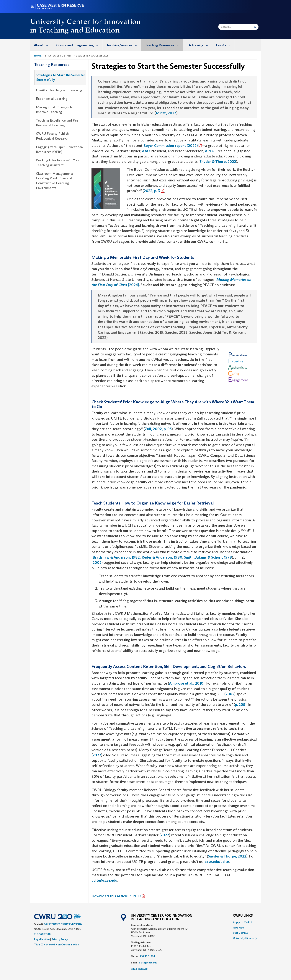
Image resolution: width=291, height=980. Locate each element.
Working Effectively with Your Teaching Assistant (58, 163)
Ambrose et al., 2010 (186, 683)
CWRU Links (243, 916)
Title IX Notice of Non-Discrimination (57, 944)
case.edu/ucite (217, 862)
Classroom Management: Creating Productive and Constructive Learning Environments (54, 181)
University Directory (245, 938)
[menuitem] (41, 45)
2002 (97, 562)
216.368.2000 (42, 934)
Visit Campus (241, 933)
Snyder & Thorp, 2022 (218, 162)
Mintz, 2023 (166, 113)
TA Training (199, 45)
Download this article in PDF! (116, 896)
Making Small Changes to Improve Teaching (55, 110)
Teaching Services (124, 45)
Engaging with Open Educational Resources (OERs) (60, 149)
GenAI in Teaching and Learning (59, 90)
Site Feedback (139, 969)
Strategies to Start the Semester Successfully (61, 78)
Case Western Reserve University (63, 924)
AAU (146, 151)
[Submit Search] (255, 27)
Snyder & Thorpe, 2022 (227, 856)
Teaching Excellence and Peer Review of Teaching (58, 123)
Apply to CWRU (242, 922)
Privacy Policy (60, 939)
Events (225, 45)
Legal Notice (42, 939)
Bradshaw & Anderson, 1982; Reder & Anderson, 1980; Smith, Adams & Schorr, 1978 (162, 557)
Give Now (239, 928)
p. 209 (240, 705)
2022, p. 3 (152, 191)
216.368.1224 (148, 956)
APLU (210, 151)
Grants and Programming (79, 45)
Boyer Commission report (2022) (170, 146)
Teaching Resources (164, 45)
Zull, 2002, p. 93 (158, 429)
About (43, 45)
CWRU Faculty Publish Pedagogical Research (52, 136)
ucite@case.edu (104, 880)
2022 (97, 755)
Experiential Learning (52, 99)
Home (38, 56)
